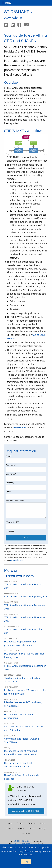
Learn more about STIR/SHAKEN (26, 811)
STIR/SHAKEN (20, 428)
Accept (26, 861)
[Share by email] (27, 25)
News (43, 823)
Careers (21, 828)
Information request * (15, 501)
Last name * (11, 474)
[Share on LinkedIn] (14, 25)
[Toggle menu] (3, 3)
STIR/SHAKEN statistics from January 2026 (26, 597)
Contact (20, 823)
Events (10, 828)
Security (26, 833)
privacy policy (41, 851)
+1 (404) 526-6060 (22, 844)
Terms (32, 828)
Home (9, 823)
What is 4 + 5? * (12, 522)
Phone (9, 492)
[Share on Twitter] (7, 25)
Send (26, 537)
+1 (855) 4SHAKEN (22, 841)
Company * (10, 483)
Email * (9, 456)
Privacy (42, 828)
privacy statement (17, 560)
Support (32, 823)
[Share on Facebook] (21, 25)
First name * (11, 465)
